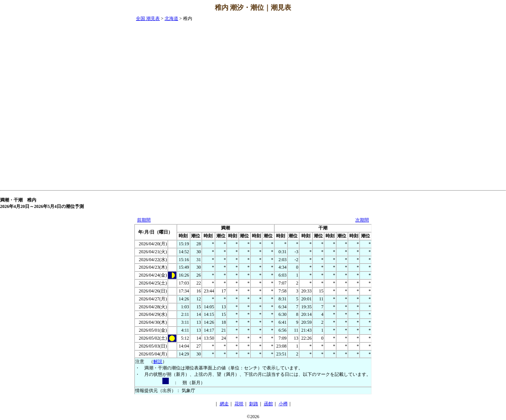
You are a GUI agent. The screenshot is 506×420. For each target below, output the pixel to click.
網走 (224, 404)
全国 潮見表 (148, 18)
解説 (158, 362)
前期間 (144, 220)
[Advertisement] (476, 129)
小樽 (283, 404)
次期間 (362, 220)
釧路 (254, 404)
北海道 (171, 18)
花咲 (239, 404)
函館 (268, 404)
